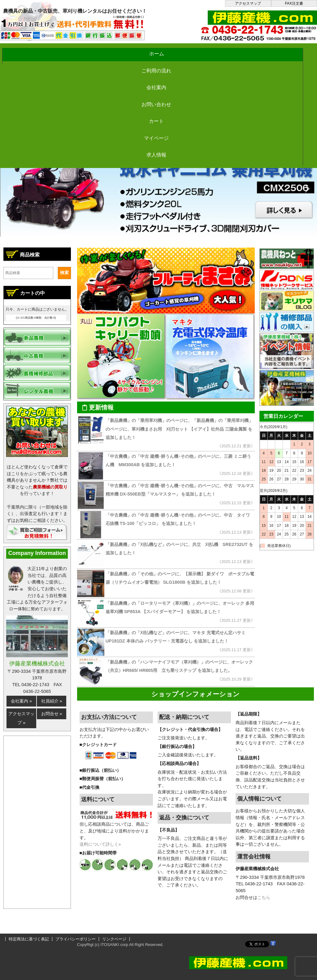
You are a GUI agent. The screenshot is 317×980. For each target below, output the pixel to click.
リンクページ (114, 939)
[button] (158, 189)
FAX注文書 (294, 3)
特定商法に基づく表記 (29, 939)
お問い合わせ (195, 51)
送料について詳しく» (100, 844)
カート (251, 51)
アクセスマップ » (21, 718)
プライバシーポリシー (76, 939)
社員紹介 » (52, 701)
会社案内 (140, 51)
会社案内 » (21, 701)
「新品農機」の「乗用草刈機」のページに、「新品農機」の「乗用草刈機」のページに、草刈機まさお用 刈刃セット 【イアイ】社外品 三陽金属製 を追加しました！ (179, 429)
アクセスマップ (248, 3)
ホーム (28, 51)
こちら (264, 897)
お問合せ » (52, 714)
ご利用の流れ (84, 51)
